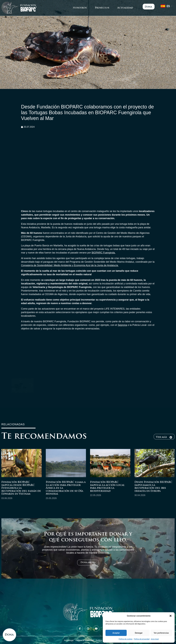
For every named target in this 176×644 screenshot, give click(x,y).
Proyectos (102, 8)
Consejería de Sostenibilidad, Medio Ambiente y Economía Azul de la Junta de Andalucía (70, 265)
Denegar (139, 633)
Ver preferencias (161, 633)
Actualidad (125, 8)
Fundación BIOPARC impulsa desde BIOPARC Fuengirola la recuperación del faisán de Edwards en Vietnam (21, 488)
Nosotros (80, 8)
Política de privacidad (142, 639)
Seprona (122, 325)
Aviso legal (155, 639)
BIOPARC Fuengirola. (104, 253)
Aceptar (116, 633)
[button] (171, 616)
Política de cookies (126, 639)
